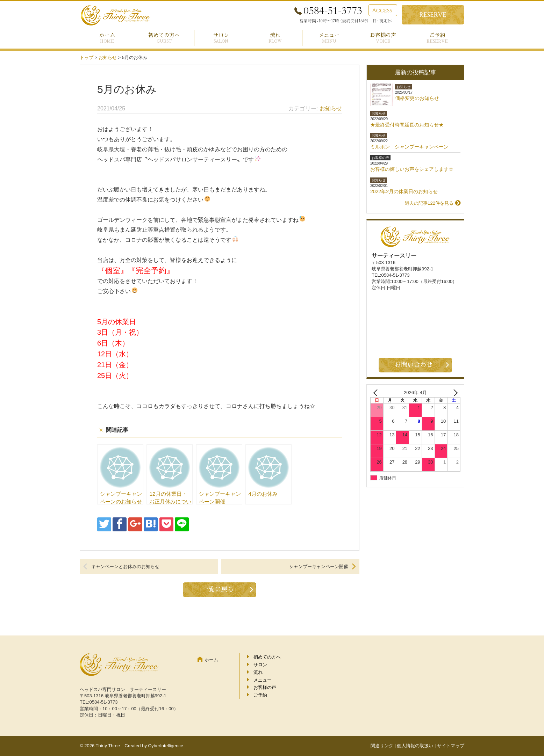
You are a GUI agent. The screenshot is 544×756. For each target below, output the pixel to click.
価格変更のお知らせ (417, 98)
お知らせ (108, 57)
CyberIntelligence (166, 746)
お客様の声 (383, 35)
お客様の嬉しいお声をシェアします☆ (412, 169)
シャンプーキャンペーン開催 (319, 566)
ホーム (107, 35)
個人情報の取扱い (415, 746)
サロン (221, 35)
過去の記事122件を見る (429, 203)
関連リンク (382, 746)
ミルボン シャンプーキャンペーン (409, 147)
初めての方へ (164, 35)
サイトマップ (451, 746)
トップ (87, 57)
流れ (275, 35)
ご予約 (437, 35)
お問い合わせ (414, 365)
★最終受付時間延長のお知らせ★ (407, 125)
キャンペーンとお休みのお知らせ (125, 566)
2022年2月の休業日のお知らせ (404, 191)
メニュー (329, 35)
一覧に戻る (218, 589)
